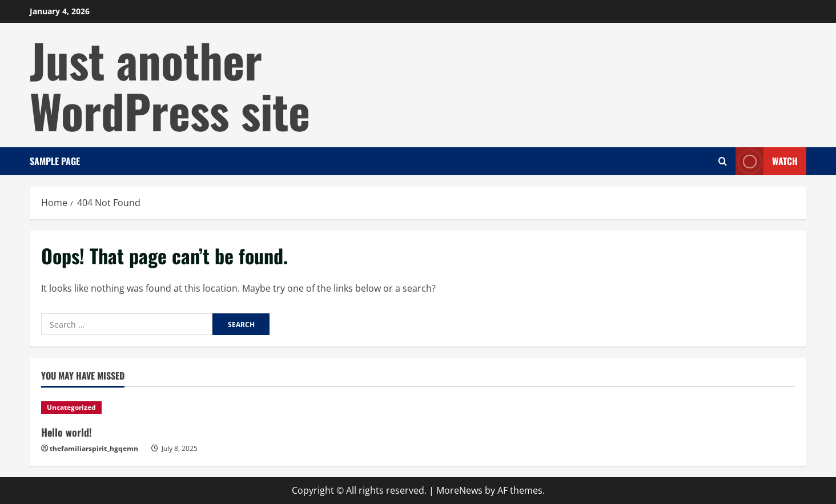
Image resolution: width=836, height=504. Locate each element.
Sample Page (55, 161)
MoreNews (459, 490)
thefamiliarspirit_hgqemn (94, 448)
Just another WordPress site (170, 85)
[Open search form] (723, 161)
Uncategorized (71, 407)
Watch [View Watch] (767, 161)
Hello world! (67, 432)
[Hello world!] (131, 408)
